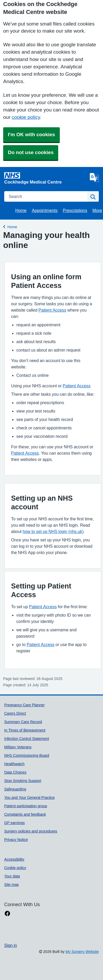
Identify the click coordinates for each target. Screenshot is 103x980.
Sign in (11, 945)
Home (21, 210)
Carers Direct (15, 713)
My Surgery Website (82, 952)
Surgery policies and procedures (31, 831)
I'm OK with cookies (31, 134)
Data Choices (15, 772)
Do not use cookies (31, 152)
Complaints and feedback (25, 814)
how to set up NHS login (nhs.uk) (53, 531)
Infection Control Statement (27, 739)
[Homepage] (46, 178)
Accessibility (14, 859)
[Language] (94, 177)
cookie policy (26, 117)
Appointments (45, 210)
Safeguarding (15, 789)
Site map (11, 885)
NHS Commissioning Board (27, 755)
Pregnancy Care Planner (24, 705)
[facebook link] (7, 914)
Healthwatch (14, 764)
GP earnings (14, 823)
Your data (12, 876)
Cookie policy (15, 868)
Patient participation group (26, 806)
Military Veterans (18, 747)
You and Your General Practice (30, 798)
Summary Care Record (23, 722)
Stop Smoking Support (23, 781)
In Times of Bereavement (25, 730)
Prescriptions (75, 210)
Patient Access (52, 310)
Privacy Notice (16, 840)
